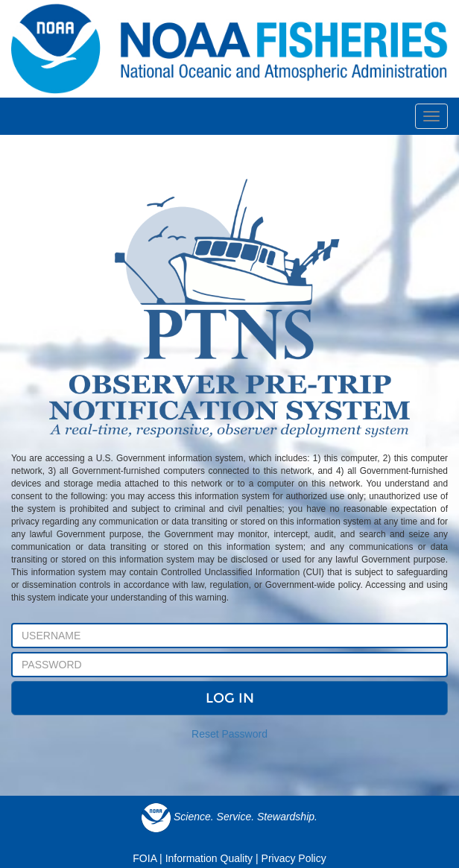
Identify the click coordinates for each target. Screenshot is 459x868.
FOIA (145, 858)
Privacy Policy (294, 858)
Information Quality (209, 858)
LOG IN (230, 698)
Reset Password (229, 734)
